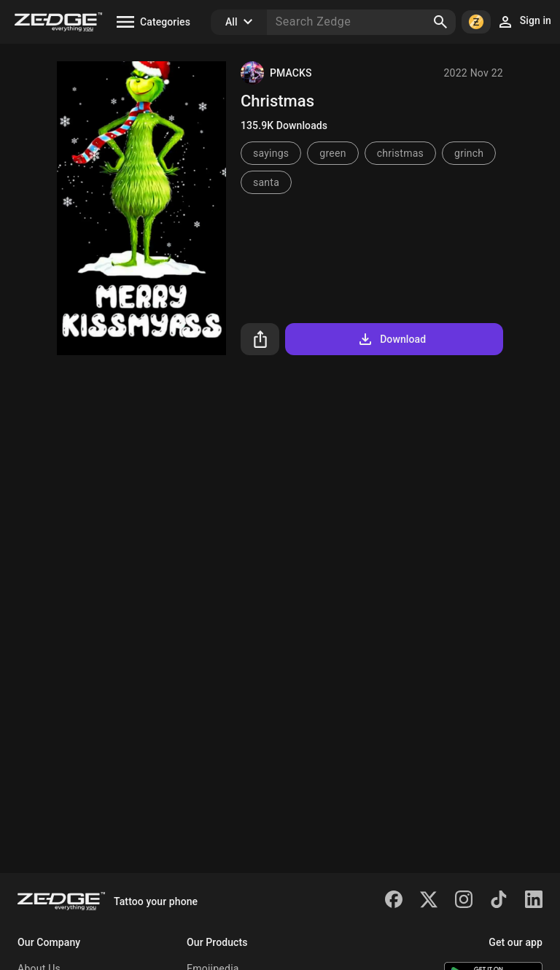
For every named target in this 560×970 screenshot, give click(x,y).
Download (391, 339)
